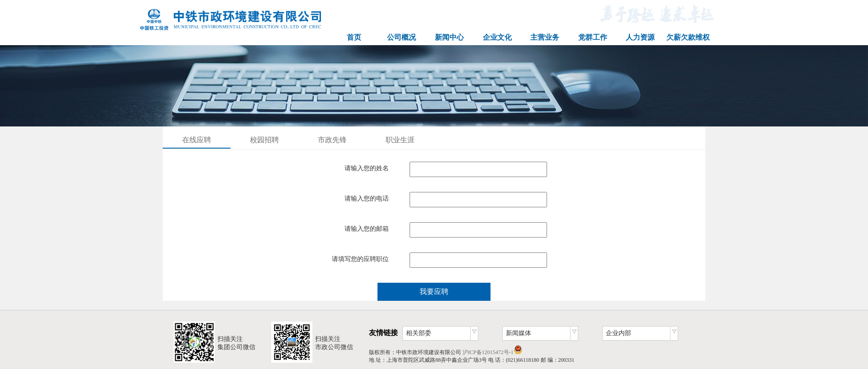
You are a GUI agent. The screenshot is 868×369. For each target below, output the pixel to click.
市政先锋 (332, 140)
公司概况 (401, 37)
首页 (354, 37)
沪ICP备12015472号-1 (488, 352)
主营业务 (545, 37)
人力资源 (640, 37)
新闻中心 (449, 37)
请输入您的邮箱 (367, 229)
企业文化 (497, 37)
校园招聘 (264, 140)
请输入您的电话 (367, 199)
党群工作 (593, 37)
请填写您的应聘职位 (360, 259)
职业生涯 (400, 140)
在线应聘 (197, 140)
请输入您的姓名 (367, 168)
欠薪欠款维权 (688, 37)
